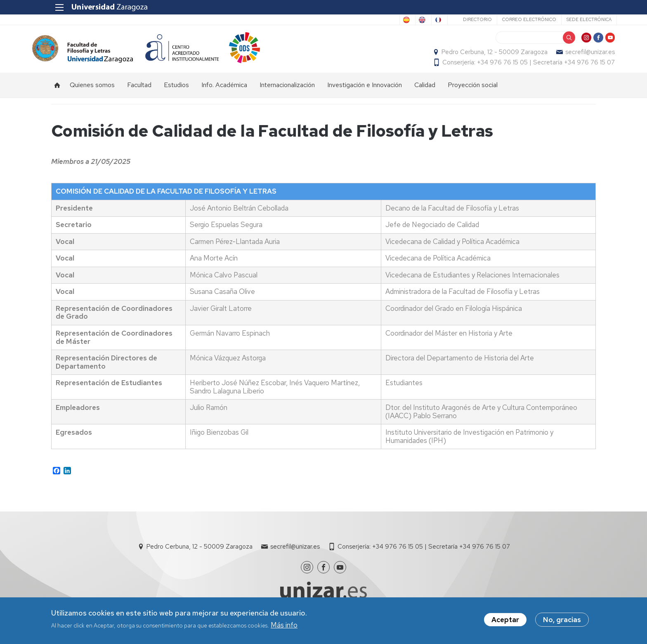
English (383, 20)
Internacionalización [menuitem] (287, 93)
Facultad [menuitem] (139, 93)
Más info (284, 625)
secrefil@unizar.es (571, 56)
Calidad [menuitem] (425, 93)
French (415, 20)
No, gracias (562, 620)
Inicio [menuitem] (57, 93)
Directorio (456, 19)
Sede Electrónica (568, 19)
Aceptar (505, 620)
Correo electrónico (508, 19)
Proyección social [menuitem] (473, 93)
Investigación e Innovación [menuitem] (365, 93)
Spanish (349, 20)
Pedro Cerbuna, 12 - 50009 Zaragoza (476, 56)
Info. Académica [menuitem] (224, 93)
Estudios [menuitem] (176, 93)
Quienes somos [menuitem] (92, 93)
